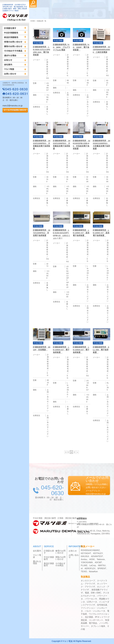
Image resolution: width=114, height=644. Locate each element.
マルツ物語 (15, 69)
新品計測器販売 (15, 37)
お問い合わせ (15, 74)
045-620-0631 (15, 94)
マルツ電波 (37, 556)
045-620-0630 (15, 89)
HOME (33, 21)
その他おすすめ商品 (15, 51)
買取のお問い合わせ (15, 46)
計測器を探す (15, 28)
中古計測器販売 (15, 33)
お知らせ (15, 60)
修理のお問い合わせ (15, 42)
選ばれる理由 (15, 55)
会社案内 (15, 65)
